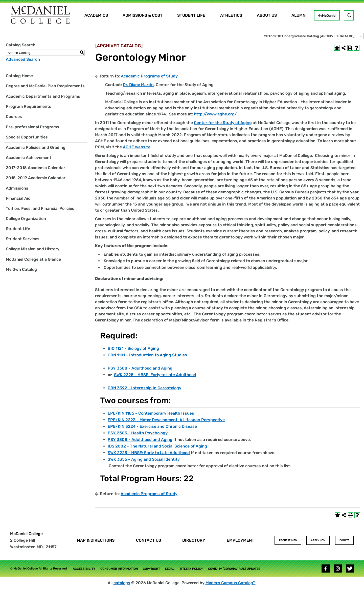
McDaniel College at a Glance (33, 259)
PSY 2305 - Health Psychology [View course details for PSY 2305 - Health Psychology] (138, 433)
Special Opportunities (27, 137)
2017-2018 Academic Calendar (36, 168)
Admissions (17, 188)
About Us (267, 15)
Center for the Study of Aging (223, 123)
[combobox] (313, 36)
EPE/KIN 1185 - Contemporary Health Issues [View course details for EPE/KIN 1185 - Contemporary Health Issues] (151, 413)
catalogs (122, 583)
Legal (170, 569)
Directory (194, 540)
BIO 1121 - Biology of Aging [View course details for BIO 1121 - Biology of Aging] (133, 348)
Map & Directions (96, 540)
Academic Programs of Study (149, 76)
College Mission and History (33, 249)
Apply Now (318, 540)
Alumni (299, 15)
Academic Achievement (29, 158)
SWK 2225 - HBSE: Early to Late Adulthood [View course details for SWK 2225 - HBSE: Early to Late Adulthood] (155, 375)
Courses (14, 117)
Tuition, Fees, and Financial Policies (40, 208)
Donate (344, 540)
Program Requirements (29, 106)
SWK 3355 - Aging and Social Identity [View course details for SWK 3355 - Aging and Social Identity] (144, 459)
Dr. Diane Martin (138, 85)
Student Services (23, 239)
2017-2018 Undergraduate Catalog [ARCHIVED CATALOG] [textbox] (309, 36)
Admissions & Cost (143, 15)
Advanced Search (23, 59)
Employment (241, 540)
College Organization (26, 219)
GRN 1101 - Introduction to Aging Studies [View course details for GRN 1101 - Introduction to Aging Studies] (147, 355)
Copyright (151, 569)
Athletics (231, 15)
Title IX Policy (191, 569)
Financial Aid (18, 198)
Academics (96, 15)
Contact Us (149, 540)
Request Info (288, 540)
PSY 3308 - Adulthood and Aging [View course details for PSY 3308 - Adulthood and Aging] (140, 368)
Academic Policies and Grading (36, 147)
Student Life (191, 15)
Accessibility (84, 569)
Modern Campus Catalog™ (231, 583)
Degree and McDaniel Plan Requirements (45, 86)
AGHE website (137, 147)
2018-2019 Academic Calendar (36, 178)
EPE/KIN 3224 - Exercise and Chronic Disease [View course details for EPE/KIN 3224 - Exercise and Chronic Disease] (152, 426)
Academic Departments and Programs (43, 96)
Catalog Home (19, 76)
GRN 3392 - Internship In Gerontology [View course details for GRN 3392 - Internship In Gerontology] (144, 388)
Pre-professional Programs (32, 127)
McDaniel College (26, 534)
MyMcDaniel (327, 16)
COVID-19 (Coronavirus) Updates (234, 569)
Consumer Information (119, 569)
